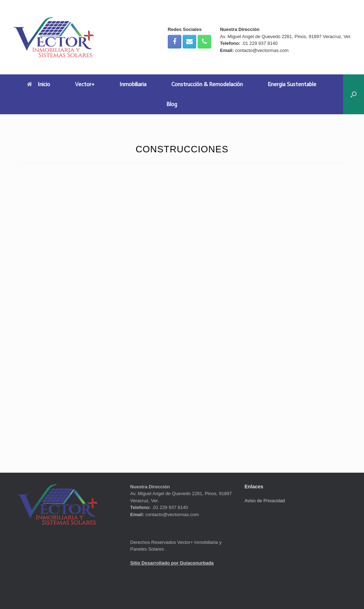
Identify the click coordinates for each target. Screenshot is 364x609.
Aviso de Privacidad (265, 501)
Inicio (39, 84)
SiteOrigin (194, 594)
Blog (172, 104)
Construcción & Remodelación (207, 84)
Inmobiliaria (133, 84)
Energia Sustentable (292, 84)
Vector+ (85, 84)
